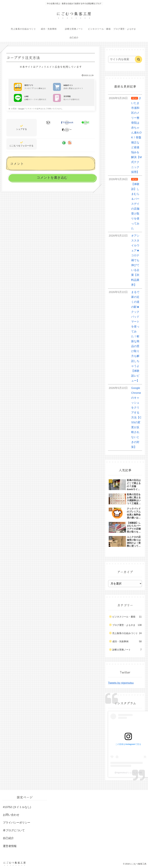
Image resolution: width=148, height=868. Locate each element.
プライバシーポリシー (17, 823)
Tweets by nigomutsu (121, 683)
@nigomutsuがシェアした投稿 (128, 773)
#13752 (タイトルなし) (17, 807)
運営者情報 (10, 846)
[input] (124, 59)
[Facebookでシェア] (67, 123)
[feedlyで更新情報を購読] (64, 143)
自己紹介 (8, 838)
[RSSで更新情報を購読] (70, 143)
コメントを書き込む (52, 178)
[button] (67, 130)
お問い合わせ (11, 815)
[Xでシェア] (48, 123)
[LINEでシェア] (85, 123)
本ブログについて (14, 830)
